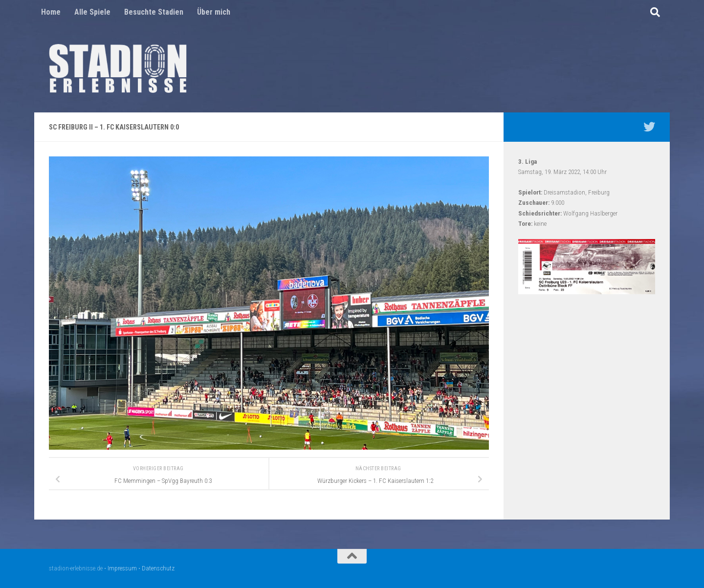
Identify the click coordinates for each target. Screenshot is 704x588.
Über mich (214, 12)
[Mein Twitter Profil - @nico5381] (649, 127)
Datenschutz (158, 568)
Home (51, 12)
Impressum (122, 568)
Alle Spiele (92, 12)
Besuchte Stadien (154, 12)
